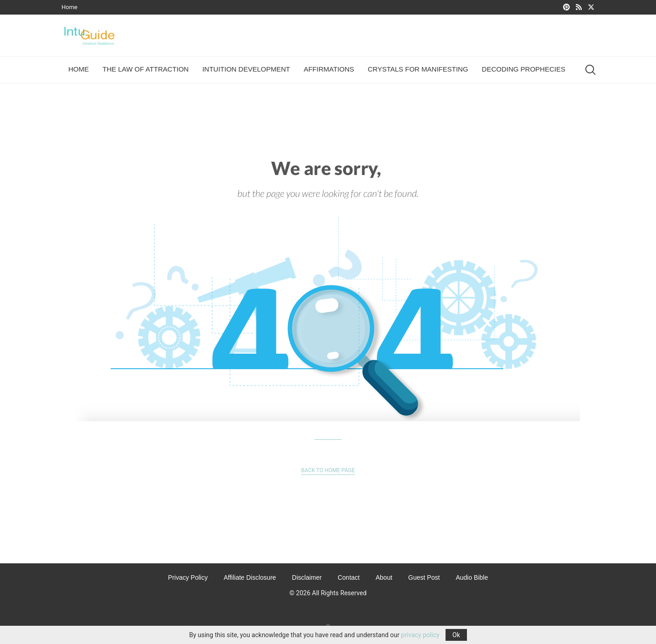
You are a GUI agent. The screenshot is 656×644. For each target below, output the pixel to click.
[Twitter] (591, 7)
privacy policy (420, 635)
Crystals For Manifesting (418, 69)
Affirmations (329, 69)
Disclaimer (307, 577)
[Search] (590, 70)
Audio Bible (472, 577)
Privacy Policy (188, 577)
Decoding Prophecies (524, 69)
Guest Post (424, 577)
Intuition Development (246, 69)
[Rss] (579, 7)
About (384, 577)
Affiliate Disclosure (250, 577)
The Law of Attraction (146, 69)
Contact (348, 577)
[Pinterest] (566, 7)
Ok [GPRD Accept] (456, 635)
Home (69, 7)
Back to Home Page (328, 470)
